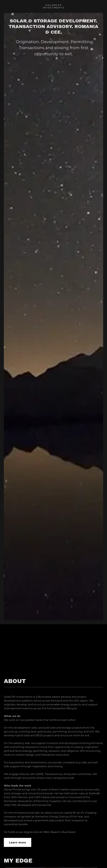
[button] (99, 860)
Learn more (18, 842)
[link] (54, 7)
